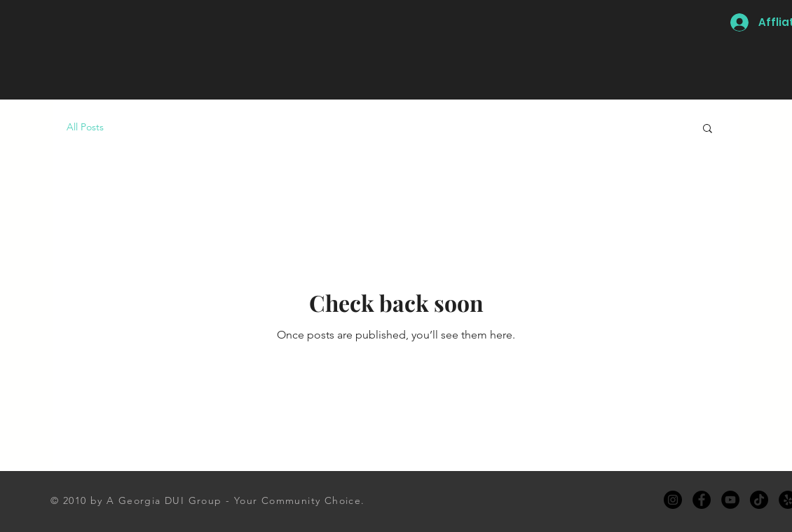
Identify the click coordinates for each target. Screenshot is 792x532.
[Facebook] (702, 500)
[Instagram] (673, 500)
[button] (708, 129)
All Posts (85, 127)
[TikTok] (759, 500)
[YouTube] (730, 500)
